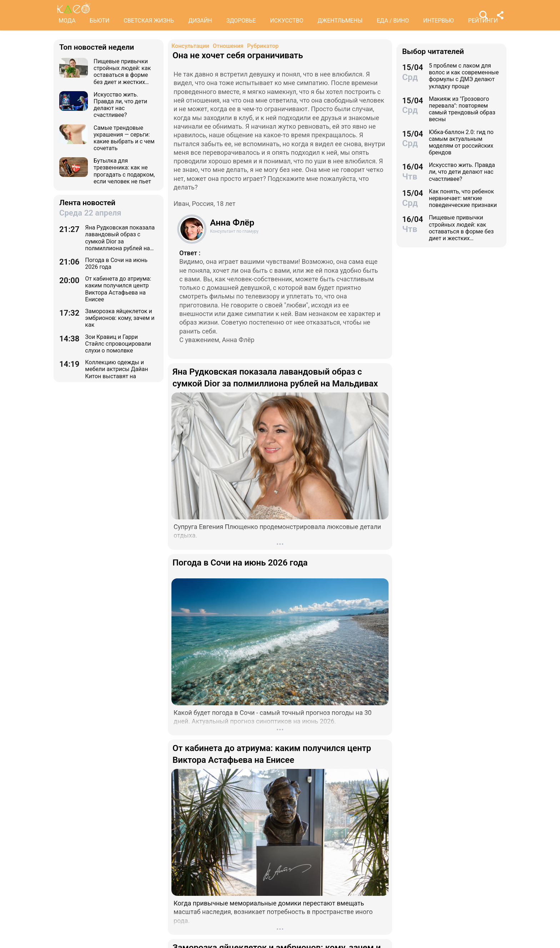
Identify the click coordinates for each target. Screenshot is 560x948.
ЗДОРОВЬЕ (241, 21)
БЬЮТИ (99, 21)
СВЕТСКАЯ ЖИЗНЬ (149, 21)
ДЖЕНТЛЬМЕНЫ (340, 21)
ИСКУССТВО (287, 21)
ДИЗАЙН (200, 21)
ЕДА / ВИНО (393, 21)
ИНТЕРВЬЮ (439, 21)
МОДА (67, 21)
